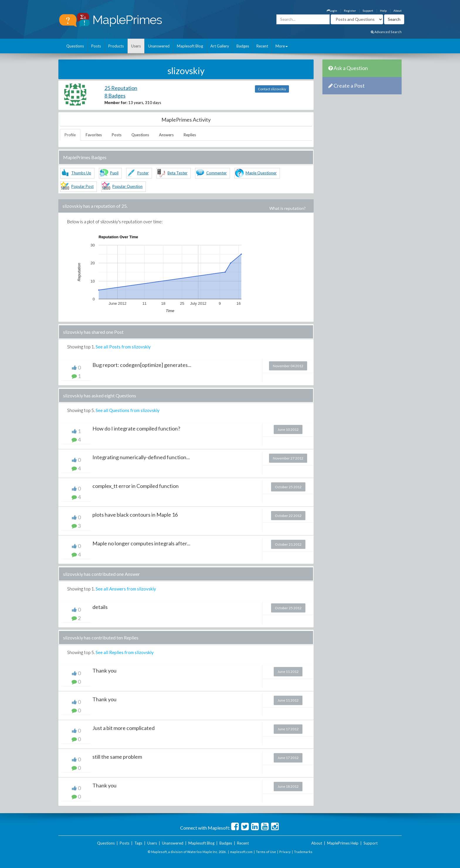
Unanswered (159, 46)
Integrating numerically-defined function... (141, 457)
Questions (75, 46)
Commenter (217, 173)
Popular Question (127, 186)
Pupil (114, 173)
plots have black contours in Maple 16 (135, 515)
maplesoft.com (241, 852)
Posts (96, 46)
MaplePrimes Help (343, 843)
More (282, 46)
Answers (166, 135)
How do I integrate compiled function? (136, 428)
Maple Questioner (261, 173)
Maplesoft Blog (190, 46)
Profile (70, 135)
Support (368, 11)
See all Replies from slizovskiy (125, 652)
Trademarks (303, 852)
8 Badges (115, 96)
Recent (262, 46)
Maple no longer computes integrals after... (141, 543)
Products (116, 46)
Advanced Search (386, 32)
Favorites (94, 135)
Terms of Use (266, 852)
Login (332, 11)
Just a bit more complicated (124, 728)
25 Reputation (121, 88)
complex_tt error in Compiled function (136, 486)
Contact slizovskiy (272, 89)
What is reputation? (287, 208)
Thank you (104, 670)
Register (350, 11)
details (100, 607)
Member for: (116, 103)
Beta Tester (177, 173)
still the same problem (117, 757)
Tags (138, 843)
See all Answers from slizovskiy (126, 589)
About (398, 11)
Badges (243, 46)
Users (136, 46)
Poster (143, 173)
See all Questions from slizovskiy (128, 410)
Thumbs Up (81, 173)
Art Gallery (220, 46)
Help (383, 11)
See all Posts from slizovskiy (123, 347)
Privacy (285, 852)
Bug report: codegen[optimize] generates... (142, 365)
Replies (190, 135)
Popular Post (82, 186)
